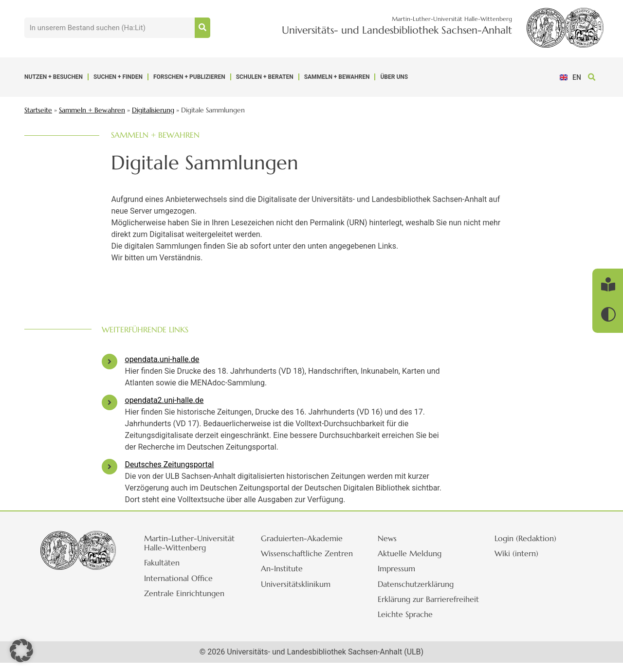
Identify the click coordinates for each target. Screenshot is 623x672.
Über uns (394, 77)
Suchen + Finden (118, 77)
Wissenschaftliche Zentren (298, 558)
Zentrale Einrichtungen (191, 602)
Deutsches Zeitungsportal (170, 464)
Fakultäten (169, 572)
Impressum (403, 568)
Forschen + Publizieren (189, 77)
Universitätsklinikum (302, 593)
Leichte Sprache (412, 623)
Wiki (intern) (523, 553)
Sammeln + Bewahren (337, 77)
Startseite (38, 110)
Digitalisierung (153, 110)
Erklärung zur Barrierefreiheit (411, 604)
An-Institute (289, 578)
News (394, 538)
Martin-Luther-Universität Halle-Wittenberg (182, 547)
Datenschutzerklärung (422, 584)
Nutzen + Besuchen (54, 77)
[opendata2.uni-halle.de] (110, 402)
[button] (592, 77)
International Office (185, 587)
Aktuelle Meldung (416, 553)
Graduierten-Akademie (309, 538)
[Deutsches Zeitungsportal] (110, 467)
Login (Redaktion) (532, 538)
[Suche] (202, 28)
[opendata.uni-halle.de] (110, 362)
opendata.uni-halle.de (162, 359)
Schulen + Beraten (265, 77)
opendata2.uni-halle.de (165, 400)
